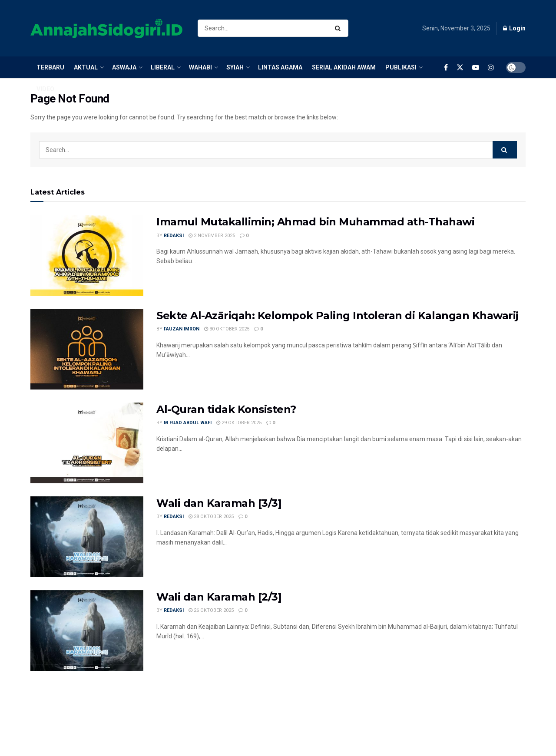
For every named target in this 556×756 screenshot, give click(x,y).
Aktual (86, 67)
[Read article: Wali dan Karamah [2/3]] (87, 631)
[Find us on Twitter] (460, 66)
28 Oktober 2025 (211, 517)
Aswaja (124, 67)
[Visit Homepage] (106, 28)
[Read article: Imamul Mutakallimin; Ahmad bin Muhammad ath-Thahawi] (87, 255)
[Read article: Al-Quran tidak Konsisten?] (87, 443)
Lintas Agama (280, 67)
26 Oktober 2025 (211, 610)
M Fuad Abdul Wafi (188, 423)
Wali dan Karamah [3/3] (219, 503)
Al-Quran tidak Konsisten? (226, 409)
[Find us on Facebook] (446, 67)
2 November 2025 (212, 236)
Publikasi (401, 67)
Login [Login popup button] (514, 28)
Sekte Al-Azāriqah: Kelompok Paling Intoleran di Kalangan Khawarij (338, 315)
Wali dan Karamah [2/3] (219, 597)
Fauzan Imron (182, 329)
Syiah (235, 67)
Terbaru (50, 67)
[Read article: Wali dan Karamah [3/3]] (87, 537)
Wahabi (200, 67)
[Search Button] (339, 28)
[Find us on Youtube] (476, 67)
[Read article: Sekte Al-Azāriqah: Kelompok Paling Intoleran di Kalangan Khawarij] (87, 349)
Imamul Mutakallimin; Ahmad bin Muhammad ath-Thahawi (316, 222)
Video (45, 89)
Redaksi (174, 236)
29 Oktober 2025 (239, 423)
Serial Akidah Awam (344, 67)
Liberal (163, 67)
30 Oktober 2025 (227, 329)
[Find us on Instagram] (491, 67)
